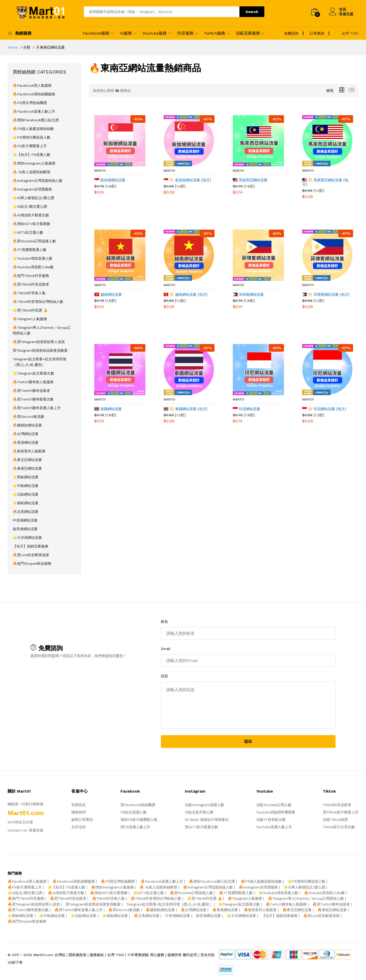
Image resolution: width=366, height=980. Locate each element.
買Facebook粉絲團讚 (138, 805)
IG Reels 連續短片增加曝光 (207, 820)
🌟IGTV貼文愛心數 (28, 232)
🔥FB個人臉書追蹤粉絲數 (33, 129)
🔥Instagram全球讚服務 (32, 189)
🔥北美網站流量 (26, 512)
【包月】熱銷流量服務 (30, 546)
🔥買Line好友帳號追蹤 (31, 555)
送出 (248, 741)
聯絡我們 (79, 812)
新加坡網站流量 (110, 180)
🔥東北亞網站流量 (27, 460)
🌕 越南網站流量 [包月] (186, 294)
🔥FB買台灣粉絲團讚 (30, 103)
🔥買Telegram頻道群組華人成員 (39, 342)
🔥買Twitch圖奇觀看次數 (33, 399)
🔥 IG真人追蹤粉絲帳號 (32, 172)
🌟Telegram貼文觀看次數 (33, 373)
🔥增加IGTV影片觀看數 (32, 224)
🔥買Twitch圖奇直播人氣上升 (37, 408)
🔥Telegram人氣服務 (30, 319)
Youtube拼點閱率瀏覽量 (276, 812)
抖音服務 (185, 33)
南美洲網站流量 (25, 529)
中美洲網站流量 (25, 520)
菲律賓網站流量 (248, 294)
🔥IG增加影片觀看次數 (31, 215)
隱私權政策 (78, 955)
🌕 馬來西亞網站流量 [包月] (325, 182)
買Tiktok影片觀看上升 (341, 812)
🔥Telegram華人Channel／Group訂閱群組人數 (42, 330)
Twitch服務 (215, 33)
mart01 (100, 171)
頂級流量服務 (248, 33)
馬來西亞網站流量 (250, 180)
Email (166, 649)
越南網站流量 (108, 294)
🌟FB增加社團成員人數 (32, 137)
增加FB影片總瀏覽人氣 (139, 820)
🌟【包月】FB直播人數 (32, 155)
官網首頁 (79, 805)
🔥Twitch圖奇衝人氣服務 (33, 382)
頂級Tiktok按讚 (335, 820)
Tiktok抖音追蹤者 (337, 805)
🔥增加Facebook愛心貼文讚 (36, 120)
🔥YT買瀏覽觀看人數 (30, 250)
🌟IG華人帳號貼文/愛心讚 (33, 198)
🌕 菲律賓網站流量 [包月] (326, 294)
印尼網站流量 (247, 409)
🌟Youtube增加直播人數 (33, 258)
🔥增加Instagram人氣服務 (34, 163)
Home (13, 47)
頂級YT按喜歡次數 (271, 820)
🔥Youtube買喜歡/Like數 (33, 267)
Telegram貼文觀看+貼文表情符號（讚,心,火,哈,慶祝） (40, 362)
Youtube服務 (155, 33)
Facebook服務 (96, 33)
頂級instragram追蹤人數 (204, 805)
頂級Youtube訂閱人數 (274, 805)
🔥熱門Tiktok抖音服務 (31, 276)
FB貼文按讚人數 (134, 812)
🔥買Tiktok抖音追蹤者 (31, 284)
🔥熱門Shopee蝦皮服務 (32, 563)
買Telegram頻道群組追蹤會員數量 (40, 350)
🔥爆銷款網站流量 (27, 425)
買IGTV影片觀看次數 (201, 827)
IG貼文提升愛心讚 (199, 812)
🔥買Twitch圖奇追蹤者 (31, 391)
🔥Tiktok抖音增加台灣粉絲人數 (38, 302)
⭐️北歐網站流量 (26, 494)
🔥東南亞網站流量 (27, 468)
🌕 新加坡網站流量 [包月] (187, 180)
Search (252, 12)
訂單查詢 (317, 33)
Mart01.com (43, 955)
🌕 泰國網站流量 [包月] (186, 409)
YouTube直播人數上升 (274, 827)
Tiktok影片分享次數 (339, 827)
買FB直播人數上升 (135, 827)
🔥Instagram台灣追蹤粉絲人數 (38, 181)
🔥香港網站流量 (26, 442)
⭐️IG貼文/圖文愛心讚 (30, 206)
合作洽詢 (79, 827)
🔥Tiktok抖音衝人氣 (29, 293)
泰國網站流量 (108, 409)
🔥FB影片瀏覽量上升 (30, 146)
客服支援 (346, 14)
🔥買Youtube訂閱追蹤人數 (34, 241)
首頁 (343, 9)
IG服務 (126, 33)
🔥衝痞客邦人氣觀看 (29, 451)
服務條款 (97, 955)
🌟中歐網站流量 (26, 486)
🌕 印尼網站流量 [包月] (324, 409)
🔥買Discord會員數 (28, 417)
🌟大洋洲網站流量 (27, 538)
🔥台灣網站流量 (26, 434)
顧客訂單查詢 (82, 820)
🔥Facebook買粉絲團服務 (34, 94)
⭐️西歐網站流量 (26, 477)
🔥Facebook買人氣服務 (32, 85)
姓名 (164, 621)
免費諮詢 (291, 33)
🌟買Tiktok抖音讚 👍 (30, 310)
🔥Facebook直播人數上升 (34, 111)
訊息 (164, 676)
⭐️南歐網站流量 (26, 503)
